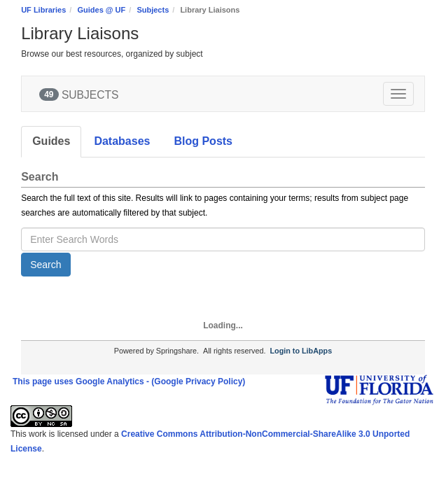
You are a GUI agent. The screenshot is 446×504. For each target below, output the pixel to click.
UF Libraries (43, 10)
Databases (122, 141)
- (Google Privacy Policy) (196, 381)
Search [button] (46, 265)
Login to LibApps (301, 351)
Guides (51, 141)
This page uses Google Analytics (78, 381)
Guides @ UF (101, 10)
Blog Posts (203, 141)
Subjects (153, 10)
